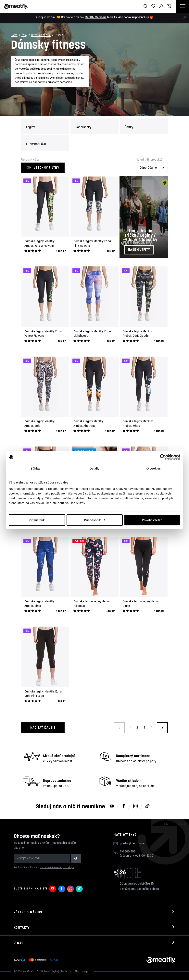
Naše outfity (139, 250)
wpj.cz (88, 972)
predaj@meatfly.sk (132, 844)
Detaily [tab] (94, 468)
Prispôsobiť (95, 520)
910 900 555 (128, 852)
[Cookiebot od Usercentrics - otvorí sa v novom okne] (163, 457)
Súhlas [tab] (35, 468)
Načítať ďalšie (43, 728)
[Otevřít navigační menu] (183, 6)
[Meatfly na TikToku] (147, 806)
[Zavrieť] (185, 17)
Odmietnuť (37, 520)
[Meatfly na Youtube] (112, 806)
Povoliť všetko (152, 520)
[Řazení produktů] (152, 168)
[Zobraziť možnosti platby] (37, 960)
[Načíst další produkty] (162, 728)
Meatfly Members (96, 18)
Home (14, 36)
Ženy (24, 36)
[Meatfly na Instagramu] (135, 806)
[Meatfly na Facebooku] (124, 806)
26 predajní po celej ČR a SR (137, 884)
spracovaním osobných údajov (57, 868)
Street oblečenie (41, 36)
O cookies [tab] (154, 468)
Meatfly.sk (28, 972)
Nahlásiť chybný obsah (54, 972)
